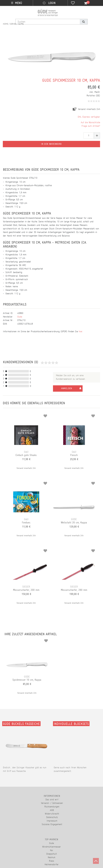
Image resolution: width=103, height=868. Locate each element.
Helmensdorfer (52, 864)
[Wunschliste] (73, 3)
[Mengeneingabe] (89, 135)
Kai (51, 850)
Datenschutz (52, 817)
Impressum (52, 821)
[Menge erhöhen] (97, 135)
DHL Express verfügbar (89, 117)
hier (81, 331)
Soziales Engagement (52, 824)
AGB (52, 810)
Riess (51, 861)
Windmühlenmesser (51, 847)
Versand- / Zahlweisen (52, 803)
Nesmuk (52, 857)
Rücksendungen (52, 807)
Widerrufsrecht (52, 814)
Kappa (21, 24)
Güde (20, 317)
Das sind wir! (52, 799)
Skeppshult (51, 854)
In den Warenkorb (51, 144)
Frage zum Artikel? (91, 126)
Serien (13, 24)
